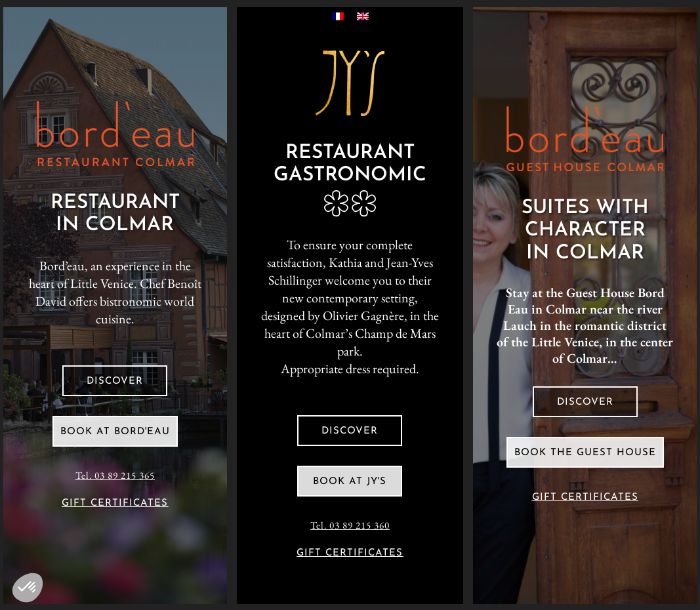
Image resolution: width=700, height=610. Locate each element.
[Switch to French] (338, 15)
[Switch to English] (363, 15)
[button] (28, 588)
